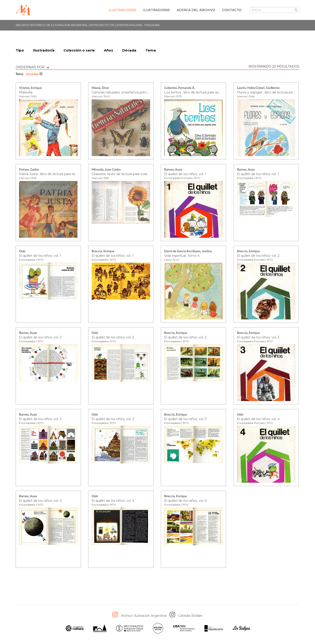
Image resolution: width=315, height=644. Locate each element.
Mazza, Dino (100, 88)
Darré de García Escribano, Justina (188, 252)
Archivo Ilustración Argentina (144, 616)
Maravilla (26, 92)
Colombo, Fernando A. (180, 88)
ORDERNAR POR (32, 67)
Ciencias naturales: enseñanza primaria (122, 92)
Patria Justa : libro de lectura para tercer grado (55, 174)
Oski (22, 252)
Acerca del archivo (196, 10)
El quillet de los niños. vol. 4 (258, 419)
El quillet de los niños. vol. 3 (258, 337)
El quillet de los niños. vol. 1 (185, 174)
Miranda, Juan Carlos (106, 170)
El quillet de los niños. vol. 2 (258, 256)
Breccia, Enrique (103, 252)
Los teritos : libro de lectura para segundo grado (202, 92)
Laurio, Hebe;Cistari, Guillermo (258, 88)
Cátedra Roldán (190, 616)
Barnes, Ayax (173, 170)
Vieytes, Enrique (30, 88)
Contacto (232, 10)
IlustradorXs (156, 10)
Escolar (34, 74)
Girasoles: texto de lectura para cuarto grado (126, 174)
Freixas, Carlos (29, 170)
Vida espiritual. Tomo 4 (182, 256)
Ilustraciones (122, 10)
